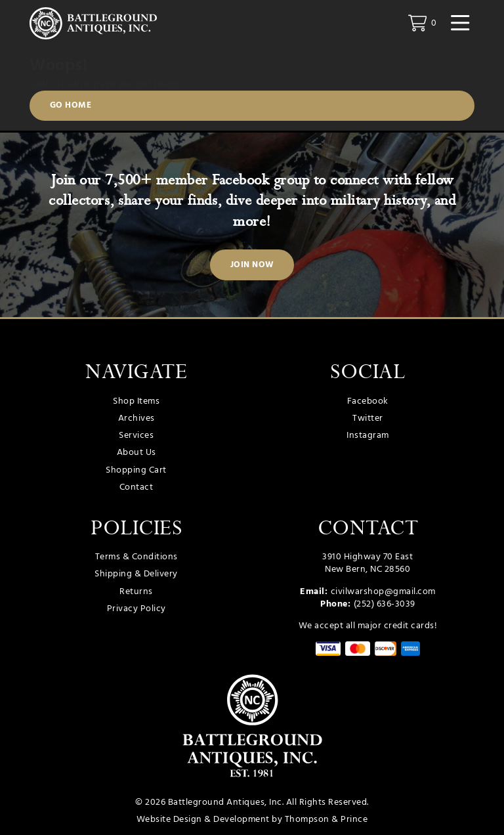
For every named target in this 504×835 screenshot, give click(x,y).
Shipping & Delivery (136, 574)
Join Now (252, 265)
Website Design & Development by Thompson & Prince (252, 820)
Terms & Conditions (136, 557)
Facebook (368, 401)
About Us (136, 453)
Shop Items (136, 401)
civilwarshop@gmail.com (383, 592)
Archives (136, 418)
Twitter (368, 418)
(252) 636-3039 (385, 604)
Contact (136, 487)
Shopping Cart (136, 470)
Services (136, 436)
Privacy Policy (136, 609)
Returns (136, 592)
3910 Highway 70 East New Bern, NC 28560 (367, 563)
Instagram (368, 436)
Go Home (71, 106)
